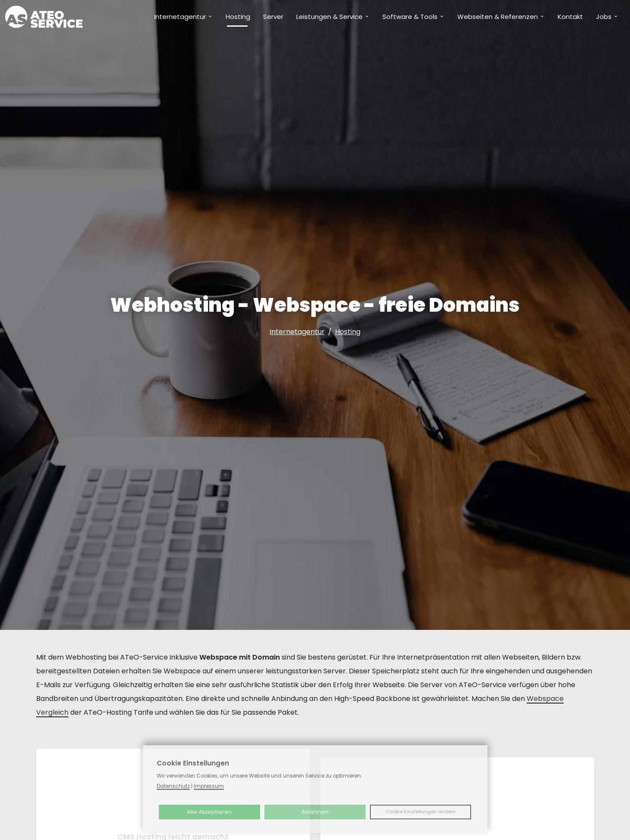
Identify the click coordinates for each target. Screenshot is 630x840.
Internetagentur (297, 332)
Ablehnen (315, 812)
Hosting (348, 332)
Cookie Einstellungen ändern (421, 812)
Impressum (209, 786)
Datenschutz (173, 786)
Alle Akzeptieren (209, 812)
